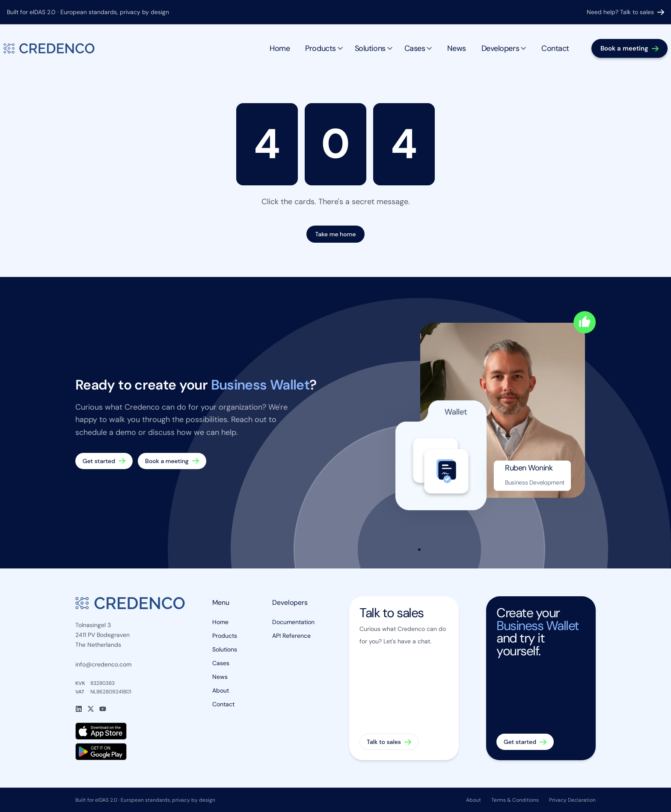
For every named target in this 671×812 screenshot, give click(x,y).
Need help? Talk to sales (625, 12)
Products (324, 48)
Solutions (374, 48)
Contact (555, 48)
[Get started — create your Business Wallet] (104, 461)
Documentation (293, 622)
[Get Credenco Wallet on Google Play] (130, 752)
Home (280, 48)
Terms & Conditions (515, 800)
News (456, 48)
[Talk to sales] (404, 678)
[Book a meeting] (629, 49)
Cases (418, 48)
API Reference (291, 636)
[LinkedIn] (79, 709)
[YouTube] (103, 709)
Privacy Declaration (572, 800)
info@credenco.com (103, 664)
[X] (91, 709)
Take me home (335, 234)
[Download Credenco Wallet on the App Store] (130, 731)
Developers (504, 48)
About (221, 690)
